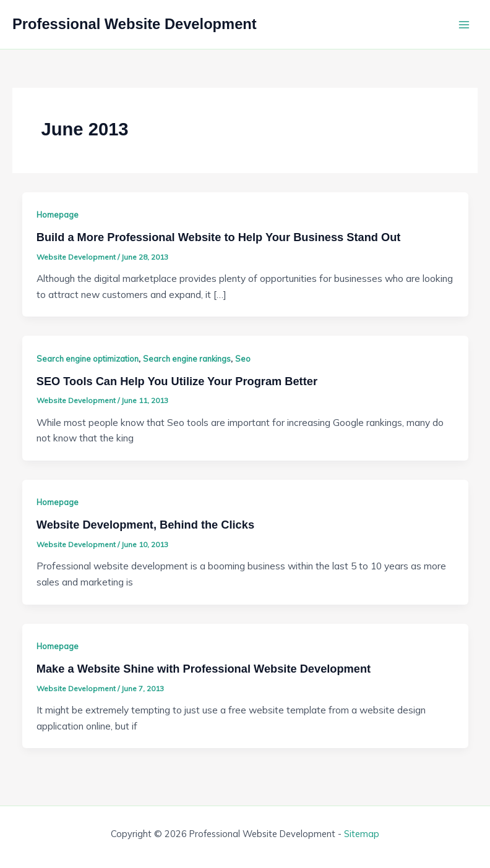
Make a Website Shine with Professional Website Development (204, 669)
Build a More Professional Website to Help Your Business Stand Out (219, 237)
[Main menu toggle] (464, 24)
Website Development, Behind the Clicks (145, 525)
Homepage (58, 215)
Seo (243, 359)
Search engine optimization (88, 359)
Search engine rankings (187, 359)
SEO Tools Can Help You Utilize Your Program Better (177, 381)
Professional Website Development (135, 24)
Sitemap (362, 834)
